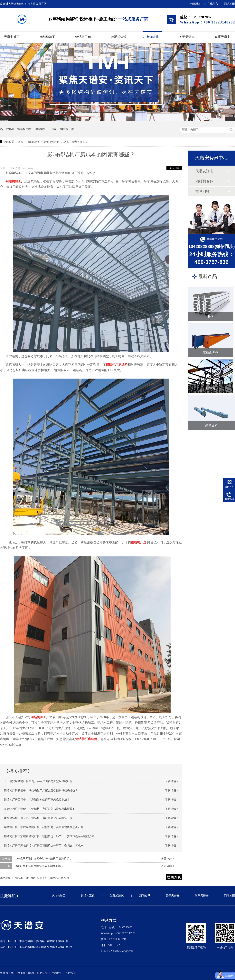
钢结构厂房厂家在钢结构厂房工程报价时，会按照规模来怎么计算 (44, 827)
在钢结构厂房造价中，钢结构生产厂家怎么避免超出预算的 (40, 809)
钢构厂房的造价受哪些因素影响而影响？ (39, 866)
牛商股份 (57, 973)
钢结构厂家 (22, 878)
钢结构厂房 (67, 129)
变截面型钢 (211, 352)
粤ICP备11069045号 (23, 973)
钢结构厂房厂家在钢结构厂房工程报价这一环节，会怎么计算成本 (44, 846)
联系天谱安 (222, 37)
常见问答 (202, 191)
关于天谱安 (187, 37)
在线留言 (213, 4)
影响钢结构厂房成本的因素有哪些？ (66, 142)
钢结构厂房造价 (60, 878)
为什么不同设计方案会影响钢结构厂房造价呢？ (43, 859)
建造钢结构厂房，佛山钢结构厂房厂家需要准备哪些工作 (38, 818)
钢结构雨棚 (24, 129)
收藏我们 (196, 4)
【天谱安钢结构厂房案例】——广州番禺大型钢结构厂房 (38, 781)
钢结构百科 (204, 181)
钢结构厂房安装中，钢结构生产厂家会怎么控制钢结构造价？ (41, 790)
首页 (21, 142)
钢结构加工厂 (39, 878)
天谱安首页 (12, 37)
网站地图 (230, 4)
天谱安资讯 (204, 171)
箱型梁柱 (211, 426)
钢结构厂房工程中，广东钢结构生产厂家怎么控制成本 (37, 800)
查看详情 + (168, 859)
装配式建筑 (119, 37)
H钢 (54, 129)
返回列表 (174, 168)
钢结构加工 (47, 37)
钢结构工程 (83, 37)
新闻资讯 (153, 37)
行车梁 (211, 388)
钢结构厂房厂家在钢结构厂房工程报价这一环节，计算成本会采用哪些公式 (49, 836)
